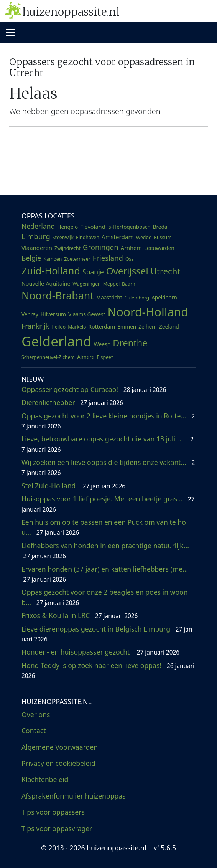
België (31, 258)
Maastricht (109, 298)
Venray (30, 314)
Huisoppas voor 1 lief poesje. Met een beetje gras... (108, 504)
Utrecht (166, 271)
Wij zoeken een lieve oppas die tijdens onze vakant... (108, 467)
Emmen (127, 327)
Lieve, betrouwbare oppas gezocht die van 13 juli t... (108, 444)
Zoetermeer (77, 259)
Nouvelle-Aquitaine (46, 284)
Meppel (111, 284)
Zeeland (169, 327)
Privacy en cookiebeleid (58, 763)
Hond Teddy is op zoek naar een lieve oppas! (108, 670)
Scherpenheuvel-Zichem (48, 357)
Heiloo (58, 327)
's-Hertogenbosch (129, 227)
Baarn (129, 284)
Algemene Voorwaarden (60, 747)
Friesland (108, 258)
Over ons (36, 714)
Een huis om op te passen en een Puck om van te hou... (104, 527)
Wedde (144, 237)
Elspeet (105, 357)
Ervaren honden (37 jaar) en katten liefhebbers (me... (106, 574)
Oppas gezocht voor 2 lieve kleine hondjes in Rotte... (108, 421)
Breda (160, 227)
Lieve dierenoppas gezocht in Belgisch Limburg (107, 634)
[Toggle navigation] (10, 32)
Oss (129, 259)
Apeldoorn (164, 298)
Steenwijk (63, 237)
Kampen (53, 259)
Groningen (101, 247)
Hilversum (53, 314)
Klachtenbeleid (45, 779)
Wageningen (87, 284)
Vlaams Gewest (87, 314)
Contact (34, 731)
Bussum (163, 237)
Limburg (36, 236)
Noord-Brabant (58, 295)
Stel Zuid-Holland (73, 486)
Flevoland (93, 227)
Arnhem (131, 248)
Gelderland (57, 341)
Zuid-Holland (51, 271)
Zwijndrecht (67, 248)
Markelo (77, 327)
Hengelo (67, 227)
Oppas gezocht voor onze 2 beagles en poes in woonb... (105, 597)
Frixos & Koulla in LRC (80, 615)
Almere (86, 357)
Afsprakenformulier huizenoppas (74, 796)
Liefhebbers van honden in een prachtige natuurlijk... (106, 551)
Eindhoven (88, 237)
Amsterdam (118, 237)
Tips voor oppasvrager (57, 828)
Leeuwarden (159, 248)
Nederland (38, 226)
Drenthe (130, 343)
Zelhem (148, 327)
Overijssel (127, 271)
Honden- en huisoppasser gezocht (100, 652)
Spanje (93, 272)
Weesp (102, 344)
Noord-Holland (148, 312)
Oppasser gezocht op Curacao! (94, 389)
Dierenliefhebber (72, 402)
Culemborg (137, 298)
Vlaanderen (37, 248)
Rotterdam (102, 327)
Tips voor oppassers (53, 812)
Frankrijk (35, 326)
